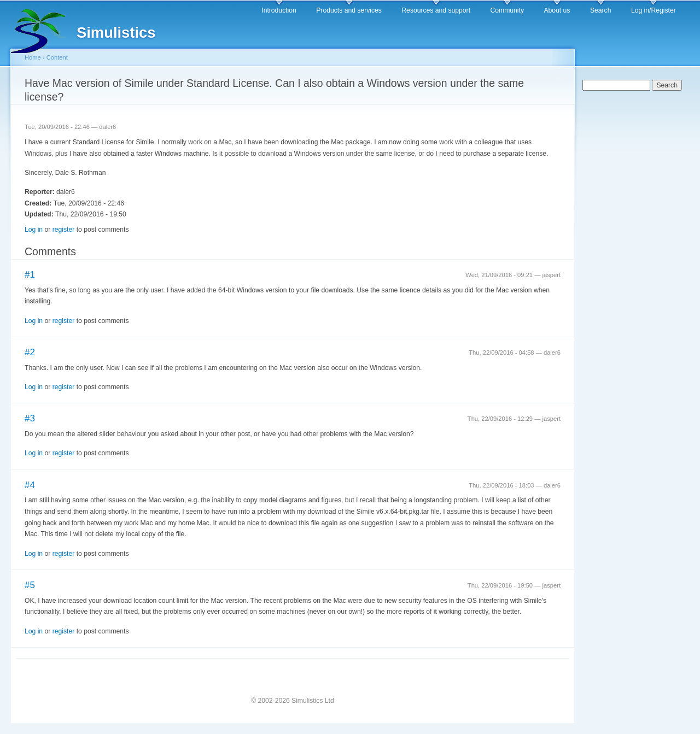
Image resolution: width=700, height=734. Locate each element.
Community (507, 10)
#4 (30, 485)
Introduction (279, 10)
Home (33, 57)
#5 (30, 585)
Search (601, 10)
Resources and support (436, 10)
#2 (30, 352)
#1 (30, 275)
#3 (30, 418)
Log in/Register (654, 10)
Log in (34, 230)
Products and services (349, 10)
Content (57, 57)
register (64, 230)
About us (557, 10)
